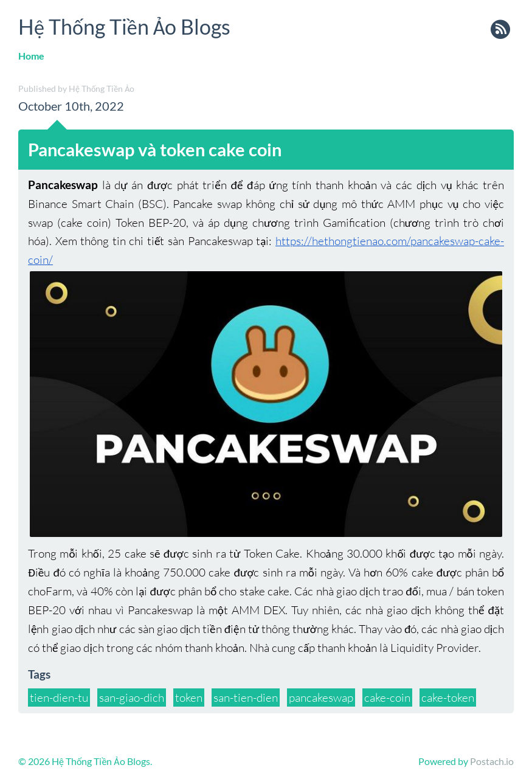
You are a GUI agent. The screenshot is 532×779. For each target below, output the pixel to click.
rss (500, 30)
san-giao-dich (132, 698)
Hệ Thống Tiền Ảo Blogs (124, 26)
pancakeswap (321, 698)
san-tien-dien (246, 698)
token (189, 698)
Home (31, 56)
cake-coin (387, 698)
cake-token (448, 698)
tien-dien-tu (59, 698)
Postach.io (492, 761)
